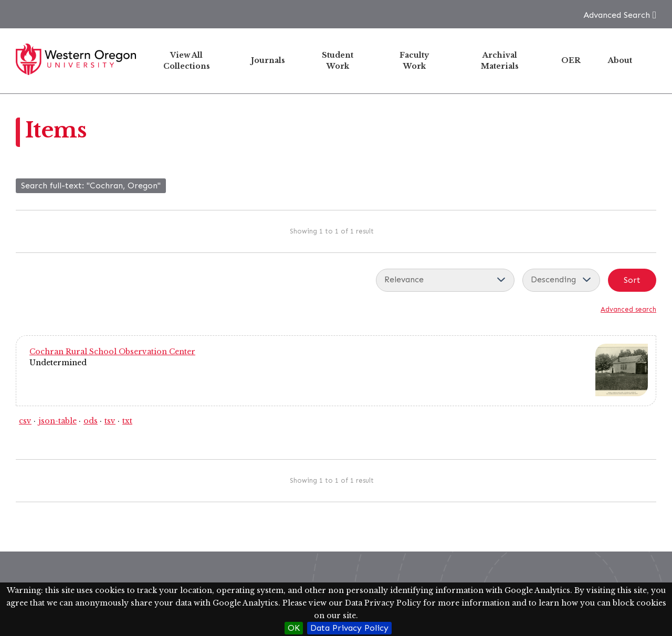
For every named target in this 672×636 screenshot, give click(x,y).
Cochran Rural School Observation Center (112, 352)
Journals (268, 60)
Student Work (338, 61)
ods (91, 421)
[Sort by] (445, 280)
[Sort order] (561, 280)
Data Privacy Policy (349, 628)
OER (571, 60)
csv (25, 421)
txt (127, 421)
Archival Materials (500, 61)
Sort (632, 280)
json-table (57, 421)
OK (294, 628)
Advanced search (628, 309)
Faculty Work (414, 61)
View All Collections (187, 61)
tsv (110, 421)
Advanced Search (617, 15)
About (620, 60)
